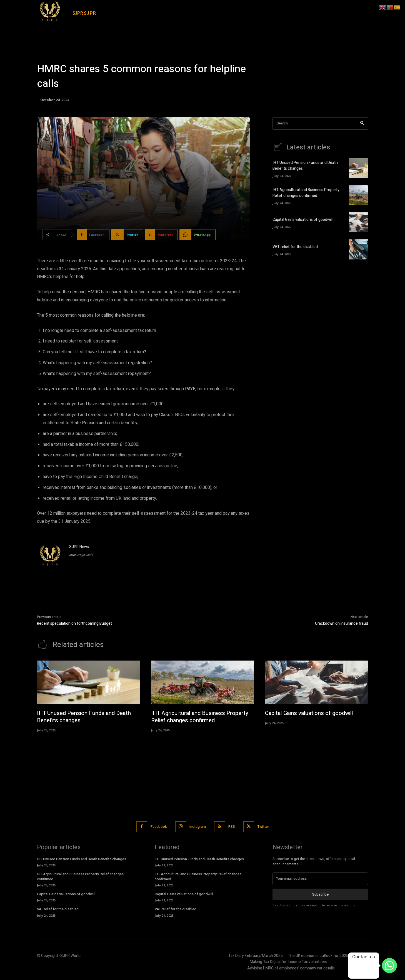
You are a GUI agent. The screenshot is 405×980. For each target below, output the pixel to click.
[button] (327, 9)
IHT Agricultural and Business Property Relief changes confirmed (306, 193)
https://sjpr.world (81, 555)
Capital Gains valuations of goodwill (302, 220)
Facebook (159, 827)
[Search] (362, 123)
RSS (232, 827)
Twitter (263, 827)
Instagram (198, 827)
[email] (320, 879)
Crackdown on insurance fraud (342, 623)
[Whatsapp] (389, 966)
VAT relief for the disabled (295, 247)
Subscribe (320, 894)
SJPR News (79, 547)
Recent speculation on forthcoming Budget (74, 623)
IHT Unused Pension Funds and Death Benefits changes (84, 717)
